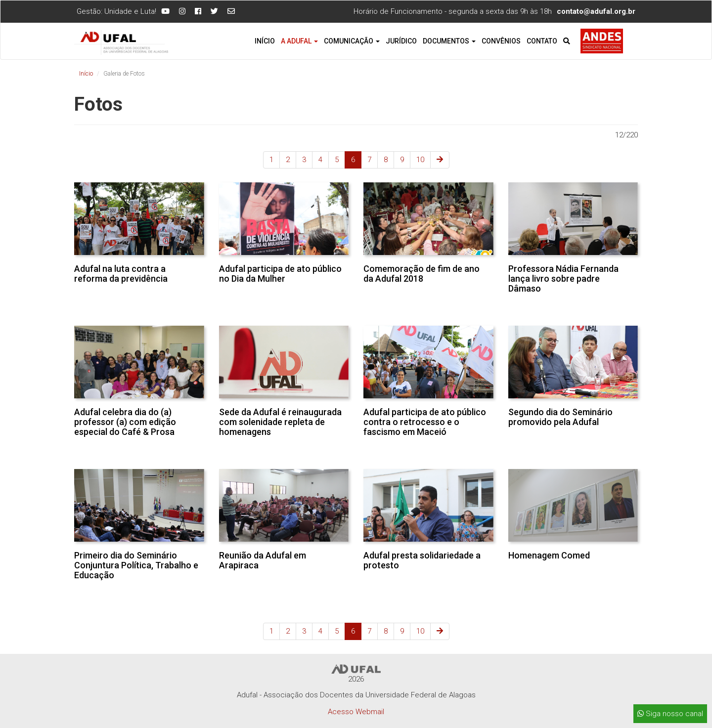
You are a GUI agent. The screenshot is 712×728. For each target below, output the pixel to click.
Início (265, 41)
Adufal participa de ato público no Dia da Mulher (280, 274)
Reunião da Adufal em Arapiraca (263, 560)
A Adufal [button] (299, 41)
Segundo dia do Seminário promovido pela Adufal (560, 417)
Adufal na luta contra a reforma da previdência (121, 274)
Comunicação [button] (352, 41)
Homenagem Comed (549, 555)
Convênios (501, 41)
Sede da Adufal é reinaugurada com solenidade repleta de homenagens (280, 422)
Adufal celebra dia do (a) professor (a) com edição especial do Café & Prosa (125, 422)
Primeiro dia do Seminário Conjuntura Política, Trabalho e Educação (136, 565)
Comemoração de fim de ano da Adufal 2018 (422, 274)
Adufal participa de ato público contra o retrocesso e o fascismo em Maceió (425, 422)
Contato (542, 41)
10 (420, 160)
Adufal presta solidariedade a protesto (422, 560)
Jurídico (401, 41)
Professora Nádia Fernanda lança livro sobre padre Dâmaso (563, 278)
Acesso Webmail (356, 712)
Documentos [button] (449, 41)
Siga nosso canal (670, 714)
